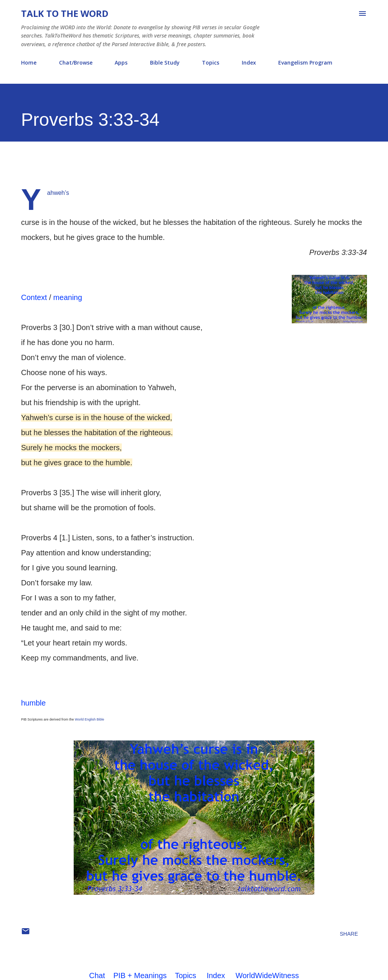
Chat (97, 975)
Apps (121, 63)
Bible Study (165, 63)
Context (34, 297)
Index (249, 63)
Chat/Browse (76, 63)
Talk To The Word (65, 13)
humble (33, 703)
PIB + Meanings (140, 975)
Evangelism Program (305, 63)
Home (29, 63)
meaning (68, 297)
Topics (211, 63)
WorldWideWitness (267, 975)
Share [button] (349, 934)
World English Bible (89, 719)
